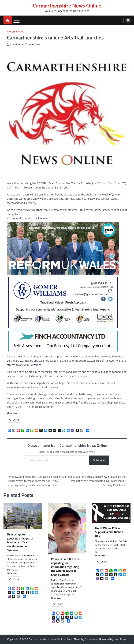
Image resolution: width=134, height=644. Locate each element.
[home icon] (8, 20)
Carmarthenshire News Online (67, 6)
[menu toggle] (16, 20)
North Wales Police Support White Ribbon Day (109, 532)
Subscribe (99, 460)
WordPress (120, 639)
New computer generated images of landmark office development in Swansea (20, 542)
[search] (128, 20)
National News (15, 32)
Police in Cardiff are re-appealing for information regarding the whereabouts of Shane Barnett (66, 567)
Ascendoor (91, 639)
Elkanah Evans (15, 44)
